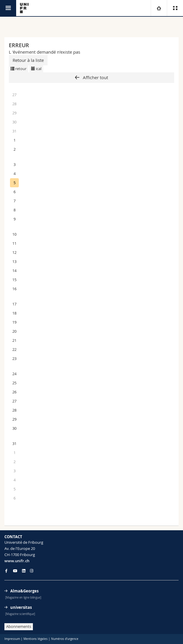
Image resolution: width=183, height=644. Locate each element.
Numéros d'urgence (65, 639)
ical (36, 69)
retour (19, 69)
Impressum (12, 639)
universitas (21, 607)
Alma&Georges (24, 591)
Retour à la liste (28, 60)
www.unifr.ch (17, 561)
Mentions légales (36, 639)
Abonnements (19, 626)
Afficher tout (95, 77)
